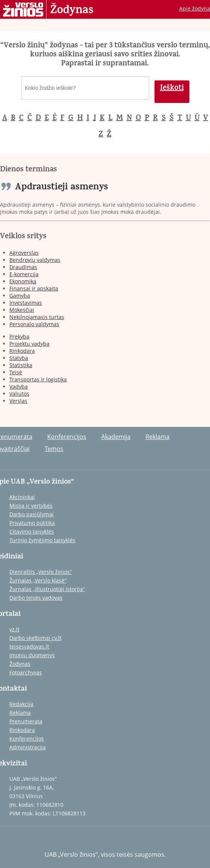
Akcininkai (22, 497)
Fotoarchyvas (26, 672)
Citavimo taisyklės (32, 532)
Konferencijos (67, 437)
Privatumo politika (32, 523)
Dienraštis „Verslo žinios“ (40, 572)
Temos (54, 449)
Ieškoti (172, 88)
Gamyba (20, 296)
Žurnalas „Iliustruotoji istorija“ (47, 589)
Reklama (157, 437)
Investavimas (26, 303)
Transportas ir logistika (38, 379)
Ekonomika (23, 281)
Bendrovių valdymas (35, 260)
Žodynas (72, 11)
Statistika (21, 365)
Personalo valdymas (34, 324)
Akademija (116, 437)
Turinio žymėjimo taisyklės (42, 540)
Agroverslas (24, 253)
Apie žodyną (195, 8)
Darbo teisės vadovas (36, 598)
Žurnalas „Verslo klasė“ (38, 580)
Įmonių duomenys (32, 655)
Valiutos (19, 394)
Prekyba (19, 336)
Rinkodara (22, 351)
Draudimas (23, 267)
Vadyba (19, 386)
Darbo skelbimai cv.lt (35, 638)
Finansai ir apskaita (34, 288)
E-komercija (24, 274)
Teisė (16, 372)
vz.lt (14, 629)
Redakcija (21, 704)
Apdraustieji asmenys (61, 188)
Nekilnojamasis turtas (37, 317)
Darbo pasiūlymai (31, 514)
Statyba (19, 358)
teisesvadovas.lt (29, 646)
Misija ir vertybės (31, 506)
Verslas (18, 401)
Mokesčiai (22, 310)
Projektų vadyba (29, 344)
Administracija (28, 747)
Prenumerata (26, 721)
